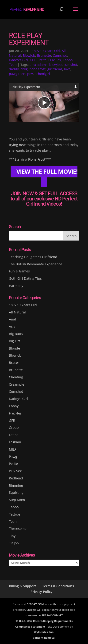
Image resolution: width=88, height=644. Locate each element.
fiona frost (38, 69)
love (67, 69)
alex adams (38, 65)
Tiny (12, 536)
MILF (13, 449)
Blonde (14, 348)
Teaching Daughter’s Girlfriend (33, 257)
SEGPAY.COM (35, 604)
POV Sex (55, 60)
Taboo (68, 60)
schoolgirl (42, 74)
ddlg (24, 69)
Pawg (13, 457)
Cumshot (60, 55)
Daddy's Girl (18, 60)
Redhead (16, 478)
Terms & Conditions (58, 586)
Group (14, 427)
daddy (14, 69)
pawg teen (17, 74)
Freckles (15, 413)
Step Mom (17, 500)
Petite (42, 60)
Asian (13, 326)
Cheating (16, 377)
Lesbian (15, 442)
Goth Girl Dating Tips (25, 278)
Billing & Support (23, 586)
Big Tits (15, 341)
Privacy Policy (42, 592)
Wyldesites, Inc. (44, 632)
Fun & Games (19, 271)
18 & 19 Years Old (46, 51)
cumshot (70, 65)
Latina (14, 435)
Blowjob (29, 55)
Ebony (14, 406)
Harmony (16, 286)
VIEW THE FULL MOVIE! (47, 172)
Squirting (16, 492)
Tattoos (15, 514)
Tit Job (14, 543)
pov (30, 74)
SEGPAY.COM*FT (52, 615)
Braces (14, 363)
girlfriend (55, 69)
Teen (13, 65)
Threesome (18, 529)
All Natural (17, 312)
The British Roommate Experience (36, 264)
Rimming (16, 485)
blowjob (55, 65)
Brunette (44, 55)
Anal (12, 319)
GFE (33, 60)
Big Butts (16, 334)
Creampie (17, 384)
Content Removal (44, 638)
